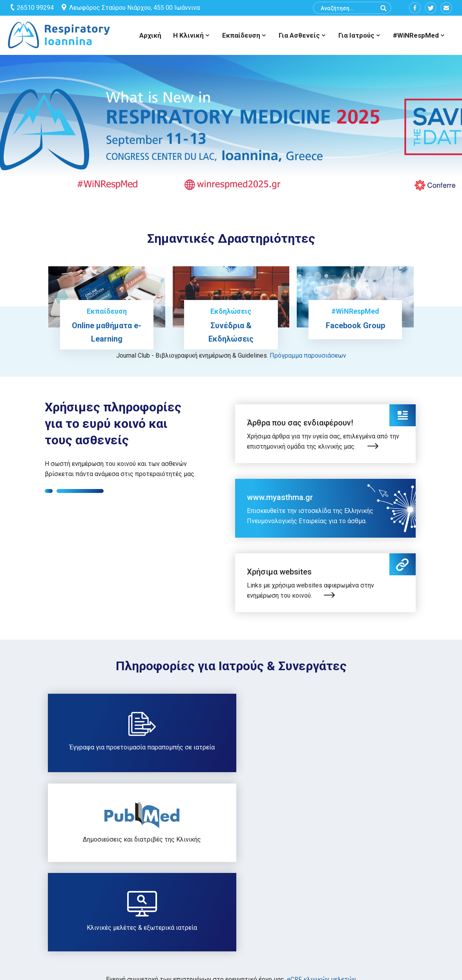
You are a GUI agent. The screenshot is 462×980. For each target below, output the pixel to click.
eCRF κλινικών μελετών (321, 800)
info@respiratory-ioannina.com (61, 922)
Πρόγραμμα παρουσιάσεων (308, 355)
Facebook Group (355, 325)
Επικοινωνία (327, 891)
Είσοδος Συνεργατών (187, 924)
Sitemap (170, 891)
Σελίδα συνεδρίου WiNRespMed (352, 907)
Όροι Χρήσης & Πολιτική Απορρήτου (207, 907)
